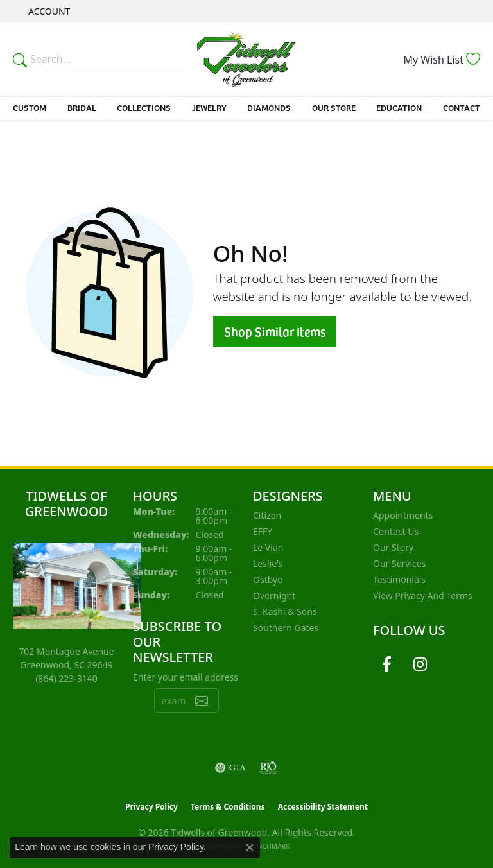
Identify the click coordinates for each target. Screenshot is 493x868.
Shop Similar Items (275, 331)
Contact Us (396, 531)
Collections (144, 108)
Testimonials (399, 579)
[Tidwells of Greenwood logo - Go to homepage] (246, 59)
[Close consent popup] (250, 847)
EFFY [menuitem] (263, 531)
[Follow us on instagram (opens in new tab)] (420, 664)
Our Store (334, 108)
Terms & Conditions (228, 807)
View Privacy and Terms (423, 595)
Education (399, 108)
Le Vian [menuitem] (268, 547)
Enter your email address (186, 677)
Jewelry (209, 108)
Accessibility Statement (323, 807)
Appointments (403, 515)
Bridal (82, 108)
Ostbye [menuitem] (268, 579)
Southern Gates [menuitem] (286, 628)
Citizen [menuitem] (267, 515)
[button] (48, 11)
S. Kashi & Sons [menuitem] (285, 612)
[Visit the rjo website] (268, 768)
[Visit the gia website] (230, 768)
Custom (30, 108)
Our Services (399, 563)
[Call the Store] (66, 678)
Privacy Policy (151, 807)
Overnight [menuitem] (274, 595)
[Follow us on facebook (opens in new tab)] (386, 664)
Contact (462, 108)
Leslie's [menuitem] (268, 563)
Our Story (393, 547)
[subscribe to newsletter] (202, 700)
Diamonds (269, 108)
